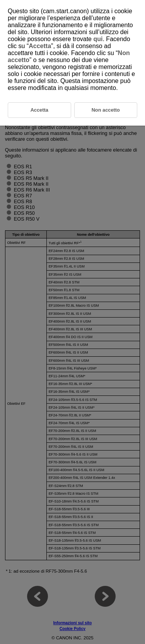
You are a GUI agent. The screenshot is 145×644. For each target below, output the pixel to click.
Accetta (40, 46)
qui (98, 39)
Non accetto (106, 110)
